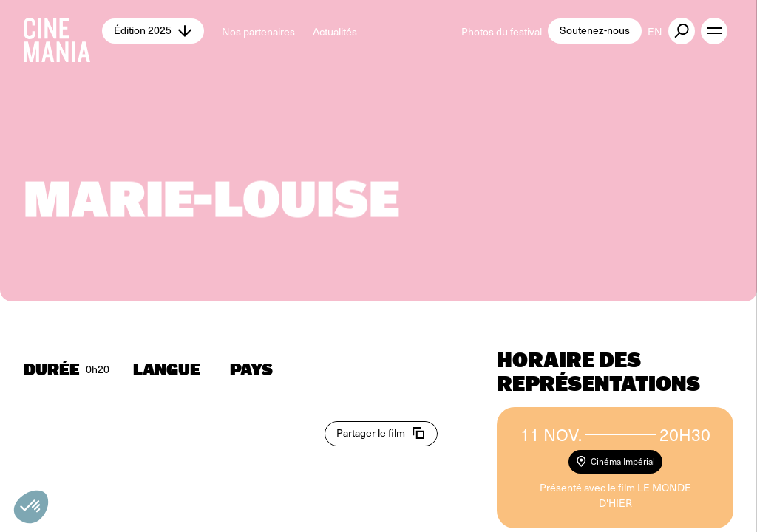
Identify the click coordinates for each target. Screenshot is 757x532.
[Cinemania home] (63, 31)
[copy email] (381, 434)
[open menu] (714, 31)
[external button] (682, 31)
